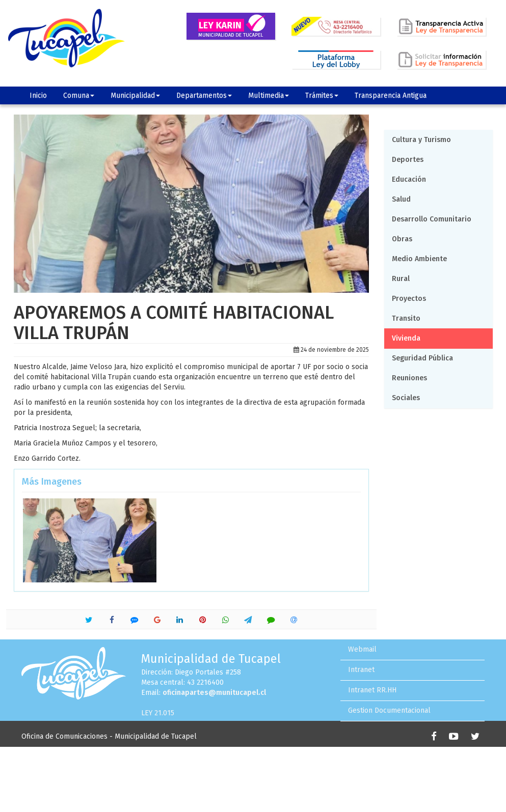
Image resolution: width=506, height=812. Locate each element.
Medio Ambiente (419, 259)
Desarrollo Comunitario (432, 219)
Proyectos (409, 299)
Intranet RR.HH (372, 690)
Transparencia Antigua (391, 95)
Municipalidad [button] (135, 95)
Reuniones (409, 378)
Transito (406, 318)
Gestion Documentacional (389, 710)
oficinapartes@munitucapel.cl (214, 693)
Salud (401, 199)
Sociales (406, 398)
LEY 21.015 (158, 713)
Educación (409, 179)
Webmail (362, 649)
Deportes (408, 160)
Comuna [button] (79, 95)
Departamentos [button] (204, 95)
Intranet (361, 670)
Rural (401, 279)
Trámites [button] (322, 95)
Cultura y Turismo (421, 140)
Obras (402, 239)
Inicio (38, 95)
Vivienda (406, 338)
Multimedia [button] (269, 95)
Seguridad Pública (422, 358)
